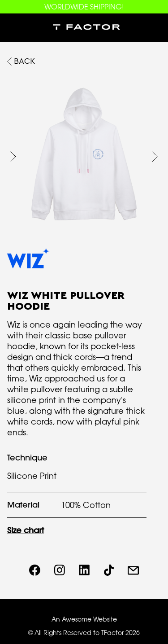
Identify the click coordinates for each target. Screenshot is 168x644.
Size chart (26, 530)
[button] (14, 28)
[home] (84, 28)
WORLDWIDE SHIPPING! (84, 7)
